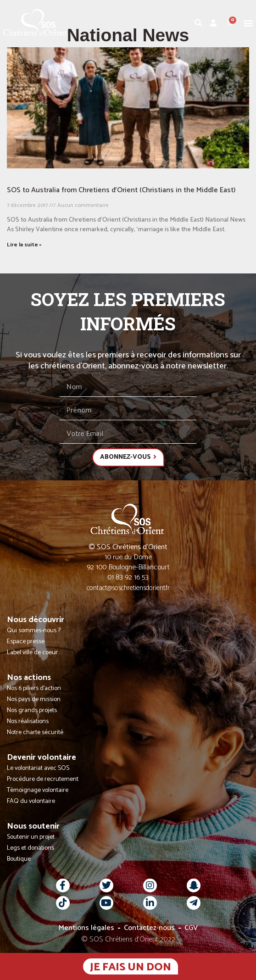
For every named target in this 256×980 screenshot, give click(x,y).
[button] (248, 23)
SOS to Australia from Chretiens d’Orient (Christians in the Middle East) (121, 190)
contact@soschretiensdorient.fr (128, 588)
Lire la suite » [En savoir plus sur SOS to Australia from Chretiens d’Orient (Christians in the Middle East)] (24, 245)
